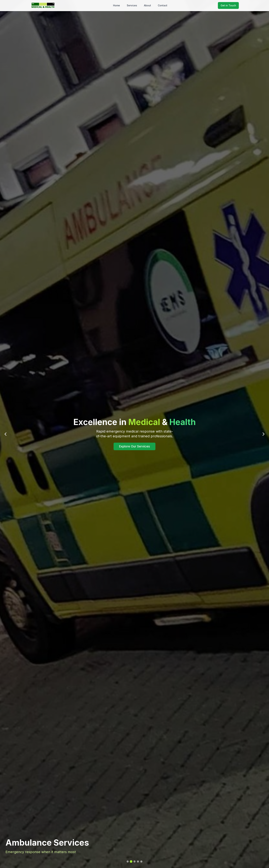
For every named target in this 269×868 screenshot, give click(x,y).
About (147, 5)
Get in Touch (228, 5)
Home (116, 5)
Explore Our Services (134, 446)
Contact (163, 5)
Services (132, 5)
